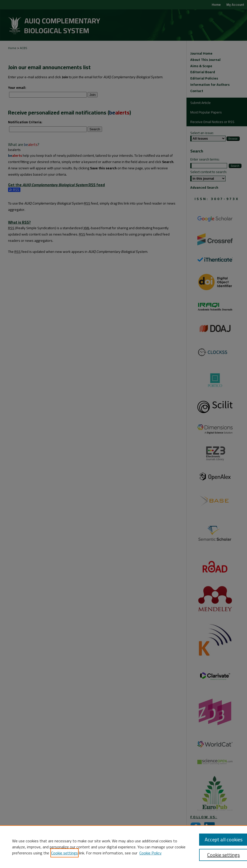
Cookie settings (65, 853)
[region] (124, 847)
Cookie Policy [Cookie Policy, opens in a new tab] (150, 853)
